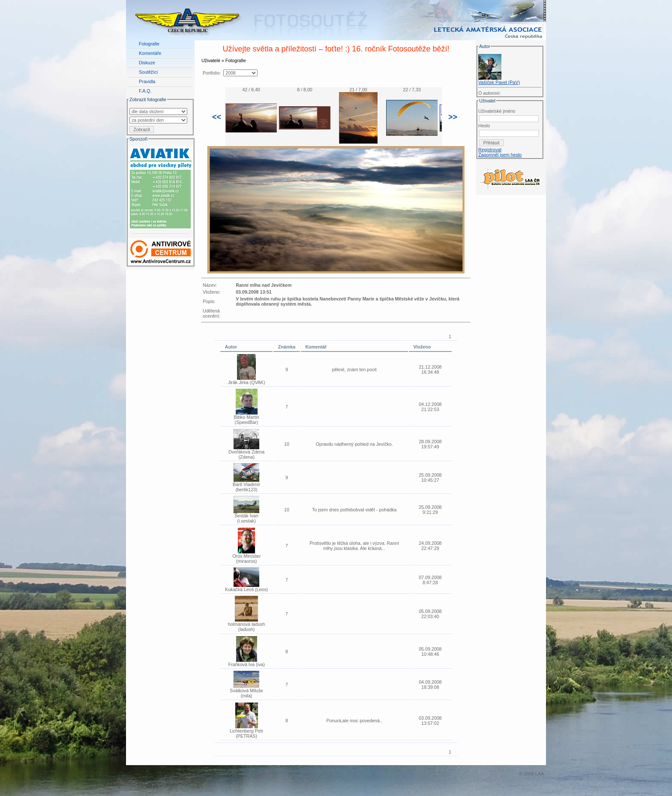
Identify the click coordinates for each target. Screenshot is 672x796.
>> (453, 117)
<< (217, 117)
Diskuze (147, 63)
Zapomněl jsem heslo (500, 155)
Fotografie (149, 44)
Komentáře (150, 53)
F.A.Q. (145, 91)
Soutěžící (148, 72)
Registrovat (490, 150)
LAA (540, 774)
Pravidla (147, 81)
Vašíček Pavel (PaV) (499, 82)
